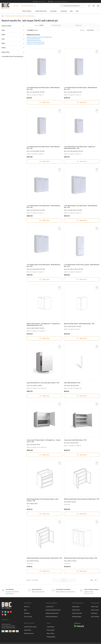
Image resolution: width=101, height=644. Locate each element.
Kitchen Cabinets (27, 11)
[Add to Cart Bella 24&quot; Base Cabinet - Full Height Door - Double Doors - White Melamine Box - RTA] (44, 338)
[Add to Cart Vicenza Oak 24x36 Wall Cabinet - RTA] (82, 455)
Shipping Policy (51, 637)
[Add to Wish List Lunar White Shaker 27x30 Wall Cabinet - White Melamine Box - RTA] (59, 169)
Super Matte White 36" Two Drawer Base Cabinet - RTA (43, 383)
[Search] (62, 6)
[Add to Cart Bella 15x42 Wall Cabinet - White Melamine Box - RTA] (82, 338)
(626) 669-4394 (42, 1)
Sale (16, 6)
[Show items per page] (97, 580)
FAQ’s (77, 11)
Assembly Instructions (30, 627)
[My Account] (94, 6)
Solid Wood (94, 613)
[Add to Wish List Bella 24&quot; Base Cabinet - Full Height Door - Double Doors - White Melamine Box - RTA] (59, 287)
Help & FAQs (28, 630)
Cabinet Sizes (76, 610)
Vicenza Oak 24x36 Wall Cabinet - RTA (75, 440)
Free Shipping (10, 589)
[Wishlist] (89, 6)
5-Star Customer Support (91, 589)
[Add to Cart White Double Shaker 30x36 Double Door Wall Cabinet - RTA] (44, 571)
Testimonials (64, 11)
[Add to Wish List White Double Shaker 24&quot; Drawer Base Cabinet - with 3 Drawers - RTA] (59, 463)
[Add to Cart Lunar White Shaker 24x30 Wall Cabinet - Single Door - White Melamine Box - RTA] (82, 161)
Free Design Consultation (63, 589)
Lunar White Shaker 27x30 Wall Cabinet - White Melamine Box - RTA (43, 207)
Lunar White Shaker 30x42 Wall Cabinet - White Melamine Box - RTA (43, 266)
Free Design (53, 11)
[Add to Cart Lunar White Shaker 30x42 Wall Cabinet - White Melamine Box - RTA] (44, 279)
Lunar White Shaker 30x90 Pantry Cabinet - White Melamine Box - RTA (82, 266)
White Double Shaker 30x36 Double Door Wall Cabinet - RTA (44, 558)
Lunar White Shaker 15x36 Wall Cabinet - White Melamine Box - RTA (43, 88)
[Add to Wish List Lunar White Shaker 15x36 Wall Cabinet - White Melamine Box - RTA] (59, 51)
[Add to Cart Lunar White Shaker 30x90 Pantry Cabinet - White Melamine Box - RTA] (82, 279)
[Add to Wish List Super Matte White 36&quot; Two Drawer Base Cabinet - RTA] (59, 346)
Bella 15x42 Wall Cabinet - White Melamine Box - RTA (79, 324)
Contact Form (50, 607)
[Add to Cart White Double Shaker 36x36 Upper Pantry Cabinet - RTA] (82, 571)
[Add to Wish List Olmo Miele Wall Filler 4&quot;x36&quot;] (97, 346)
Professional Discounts (52, 613)
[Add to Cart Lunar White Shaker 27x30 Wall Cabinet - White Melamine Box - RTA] (44, 220)
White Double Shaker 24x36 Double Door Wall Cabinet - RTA (82, 499)
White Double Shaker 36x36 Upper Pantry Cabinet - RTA (81, 558)
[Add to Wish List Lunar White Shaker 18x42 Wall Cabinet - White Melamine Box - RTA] (59, 110)
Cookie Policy (51, 627)
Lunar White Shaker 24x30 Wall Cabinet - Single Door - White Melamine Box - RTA (80, 148)
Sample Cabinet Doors (41, 11)
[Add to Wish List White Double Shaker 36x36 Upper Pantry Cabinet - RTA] (97, 522)
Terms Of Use (28, 617)
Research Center (29, 633)
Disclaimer (27, 613)
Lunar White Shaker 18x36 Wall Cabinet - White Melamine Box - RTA (81, 88)
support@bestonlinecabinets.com (61, 1)
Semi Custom (95, 610)
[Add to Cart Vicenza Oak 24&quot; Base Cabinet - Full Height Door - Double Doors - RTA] (44, 455)
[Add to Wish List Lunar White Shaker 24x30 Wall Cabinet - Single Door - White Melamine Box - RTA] (97, 110)
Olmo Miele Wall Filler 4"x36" (72, 383)
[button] (13, 26)
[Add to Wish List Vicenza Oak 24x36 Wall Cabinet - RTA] (97, 404)
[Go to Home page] (6, 6)
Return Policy (50, 633)
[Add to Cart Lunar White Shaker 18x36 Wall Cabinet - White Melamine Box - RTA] (82, 102)
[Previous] (54, 580)
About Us (27, 607)
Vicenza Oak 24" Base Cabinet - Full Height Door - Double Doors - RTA (44, 441)
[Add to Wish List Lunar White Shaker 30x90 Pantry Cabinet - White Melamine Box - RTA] (97, 228)
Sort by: (90, 30)
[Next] (74, 580)
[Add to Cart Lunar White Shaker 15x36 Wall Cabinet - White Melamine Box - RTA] (44, 102)
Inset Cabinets (95, 617)
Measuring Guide (77, 613)
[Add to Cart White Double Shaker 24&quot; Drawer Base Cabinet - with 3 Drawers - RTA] (44, 514)
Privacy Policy (51, 630)
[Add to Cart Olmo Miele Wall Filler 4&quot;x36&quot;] (82, 396)
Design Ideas (76, 607)
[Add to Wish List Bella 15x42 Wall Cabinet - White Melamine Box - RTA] (97, 287)
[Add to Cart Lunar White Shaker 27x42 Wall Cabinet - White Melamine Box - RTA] (82, 220)
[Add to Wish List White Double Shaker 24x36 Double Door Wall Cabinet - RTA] (97, 463)
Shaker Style (95, 607)
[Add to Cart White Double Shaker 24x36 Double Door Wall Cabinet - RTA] (82, 514)
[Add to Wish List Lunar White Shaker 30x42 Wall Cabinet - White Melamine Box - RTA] (59, 228)
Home (3, 16)
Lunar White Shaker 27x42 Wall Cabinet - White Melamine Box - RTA (81, 207)
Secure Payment (37, 589)
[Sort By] (93, 30)
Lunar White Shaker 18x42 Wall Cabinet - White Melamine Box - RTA (43, 148)
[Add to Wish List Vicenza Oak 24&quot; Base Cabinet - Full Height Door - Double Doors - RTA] (59, 404)
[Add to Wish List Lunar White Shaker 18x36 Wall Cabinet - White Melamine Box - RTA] (97, 51)
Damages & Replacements (53, 610)
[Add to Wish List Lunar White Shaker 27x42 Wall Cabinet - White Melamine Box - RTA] (97, 169)
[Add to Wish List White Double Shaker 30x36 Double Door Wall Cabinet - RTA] (59, 522)
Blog (71, 11)
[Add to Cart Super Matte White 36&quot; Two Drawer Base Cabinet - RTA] (44, 396)
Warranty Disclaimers (52, 617)
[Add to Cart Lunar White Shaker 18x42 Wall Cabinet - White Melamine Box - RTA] (44, 161)
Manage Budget (77, 617)
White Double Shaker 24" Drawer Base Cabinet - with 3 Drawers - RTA (43, 500)
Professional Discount (29, 6)
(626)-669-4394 (11, 628)
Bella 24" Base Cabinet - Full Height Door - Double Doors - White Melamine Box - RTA (44, 325)
